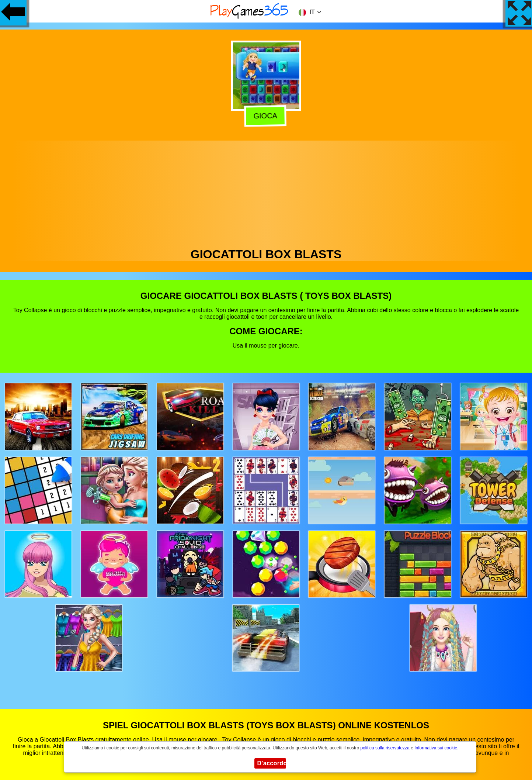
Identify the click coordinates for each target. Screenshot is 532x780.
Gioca (267, 115)
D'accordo (272, 763)
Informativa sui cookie (436, 748)
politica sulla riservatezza (385, 748)
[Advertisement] (266, 192)
